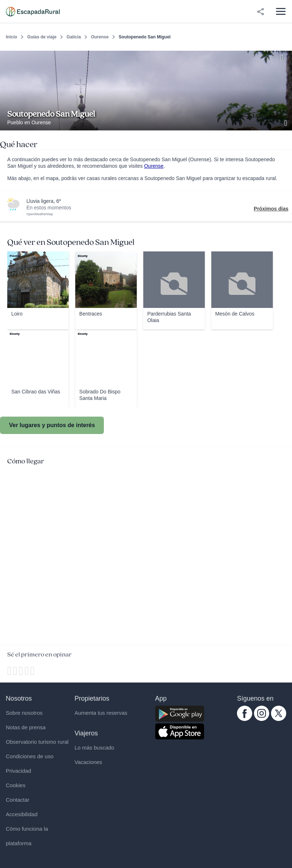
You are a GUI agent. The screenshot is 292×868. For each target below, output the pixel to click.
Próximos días (271, 209)
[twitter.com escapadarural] (279, 719)
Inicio (11, 37)
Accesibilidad (22, 814)
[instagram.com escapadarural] (262, 719)
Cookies (16, 785)
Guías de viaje (42, 37)
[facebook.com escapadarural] (245, 719)
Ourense (100, 37)
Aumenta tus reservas (101, 713)
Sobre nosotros (24, 713)
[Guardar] (284, 57)
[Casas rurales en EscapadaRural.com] (33, 12)
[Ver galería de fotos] (286, 122)
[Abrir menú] (281, 11)
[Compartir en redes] (261, 12)
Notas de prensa (26, 727)
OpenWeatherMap (40, 214)
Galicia (74, 37)
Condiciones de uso (30, 756)
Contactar (18, 800)
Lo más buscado (94, 748)
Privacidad (18, 771)
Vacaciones (88, 762)
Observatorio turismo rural (37, 742)
